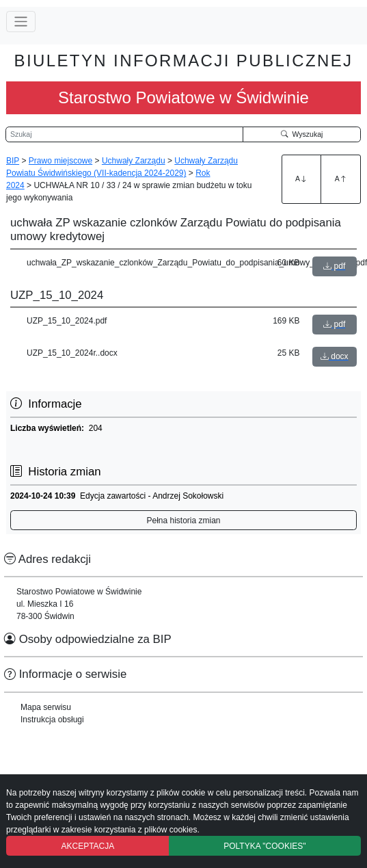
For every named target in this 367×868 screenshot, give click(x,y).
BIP (13, 161)
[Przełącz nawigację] (21, 22)
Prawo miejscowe (60, 161)
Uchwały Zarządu (134, 161)
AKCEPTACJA (87, 846)
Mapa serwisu (46, 707)
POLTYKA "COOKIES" (264, 846)
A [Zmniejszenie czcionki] (341, 179)
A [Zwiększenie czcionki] (301, 179)
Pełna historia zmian (183, 521)
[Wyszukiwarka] (124, 135)
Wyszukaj (302, 134)
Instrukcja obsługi (52, 720)
